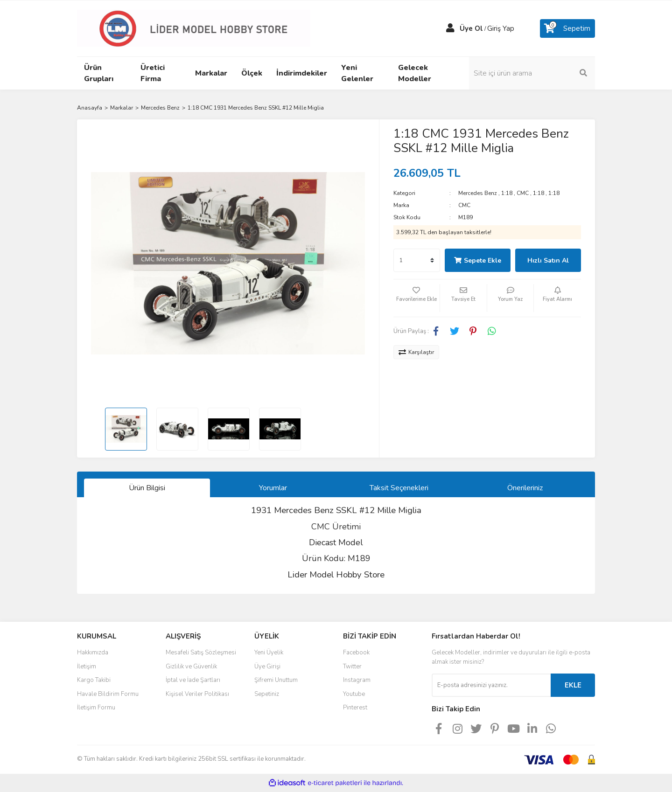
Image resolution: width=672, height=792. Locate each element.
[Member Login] (450, 28)
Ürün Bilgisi (147, 488)
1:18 (507, 193)
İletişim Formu (96, 708)
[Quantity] (417, 260)
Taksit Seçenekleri (399, 488)
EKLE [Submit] (573, 685)
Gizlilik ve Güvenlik (191, 667)
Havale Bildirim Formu (108, 694)
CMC (523, 193)
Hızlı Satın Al (548, 261)
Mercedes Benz (478, 193)
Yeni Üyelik (269, 653)
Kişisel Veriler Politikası (197, 694)
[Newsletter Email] (491, 685)
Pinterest (355, 708)
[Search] (532, 73)
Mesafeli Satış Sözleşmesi (201, 653)
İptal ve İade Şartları (193, 680)
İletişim (87, 667)
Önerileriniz (525, 488)
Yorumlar (273, 488)
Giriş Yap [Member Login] (501, 28)
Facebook (356, 653)
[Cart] (567, 28)
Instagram (357, 680)
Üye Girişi (267, 667)
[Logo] (194, 28)
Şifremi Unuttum (276, 680)
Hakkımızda (93, 653)
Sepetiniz (267, 694)
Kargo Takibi (94, 680)
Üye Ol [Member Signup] (471, 28)
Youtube (354, 694)
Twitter (352, 667)
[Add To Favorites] (417, 298)
